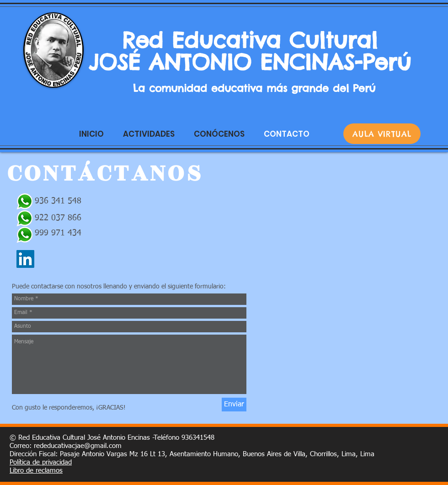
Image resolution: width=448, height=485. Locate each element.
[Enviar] (234, 405)
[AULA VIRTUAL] (382, 134)
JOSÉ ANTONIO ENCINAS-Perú (254, 62)
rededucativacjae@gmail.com (78, 446)
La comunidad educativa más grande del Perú (254, 88)
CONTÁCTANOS (105, 173)
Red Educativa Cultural (254, 40)
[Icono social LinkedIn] (25, 259)
